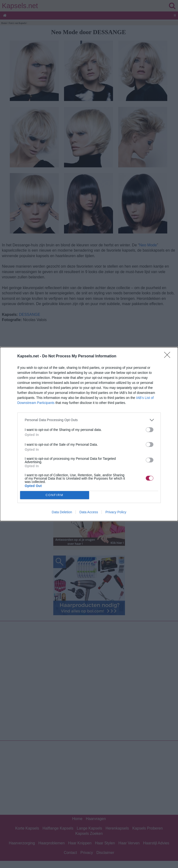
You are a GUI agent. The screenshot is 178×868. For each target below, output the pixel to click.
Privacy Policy (116, 512)
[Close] (169, 356)
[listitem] (89, 420)
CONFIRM (55, 495)
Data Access (89, 512)
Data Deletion (62, 512)
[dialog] (89, 434)
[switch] (150, 430)
